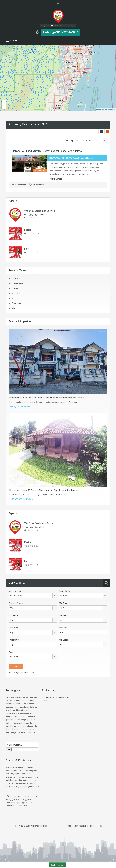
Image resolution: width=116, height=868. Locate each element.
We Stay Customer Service (40, 211)
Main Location (15, 591)
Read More (73, 402)
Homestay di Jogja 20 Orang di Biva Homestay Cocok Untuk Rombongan (44, 490)
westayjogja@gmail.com (35, 214)
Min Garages (65, 640)
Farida (28, 230)
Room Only (16, 303)
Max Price (13, 615)
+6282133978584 (31, 252)
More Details (57, 179)
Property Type (66, 591)
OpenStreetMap (110, 109)
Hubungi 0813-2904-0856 (61, 32)
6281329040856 (31, 218)
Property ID (14, 640)
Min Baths (13, 628)
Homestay (16, 288)
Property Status (16, 603)
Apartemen (17, 278)
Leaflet (99, 109)
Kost (14, 298)
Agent (12, 652)
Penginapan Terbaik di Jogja (90, 826)
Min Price (63, 603)
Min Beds (63, 615)
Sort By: (70, 140)
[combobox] (91, 141)
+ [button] (4, 102)
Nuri (27, 249)
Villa (14, 308)
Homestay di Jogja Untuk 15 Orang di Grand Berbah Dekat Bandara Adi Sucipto (47, 398)
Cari (9, 749)
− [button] (4, 107)
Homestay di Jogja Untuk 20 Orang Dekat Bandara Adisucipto (47, 151)
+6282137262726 (31, 233)
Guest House (17, 283)
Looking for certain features (22, 673)
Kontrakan (16, 293)
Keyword (63, 628)
